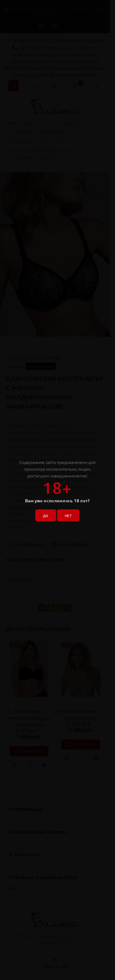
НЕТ (68, 515)
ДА (46, 515)
